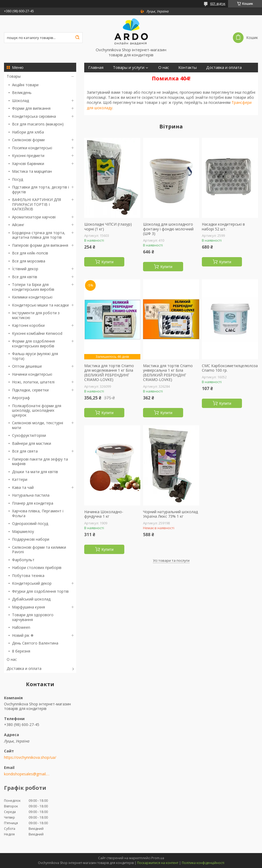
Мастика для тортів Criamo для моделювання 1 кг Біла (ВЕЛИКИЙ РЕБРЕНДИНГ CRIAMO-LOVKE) (109, 373)
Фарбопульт (23, 560)
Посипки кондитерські (32, 148)
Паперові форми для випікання (40, 245)
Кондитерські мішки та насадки (40, 305)
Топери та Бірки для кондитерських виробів (33, 287)
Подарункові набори (31, 539)
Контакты (188, 67)
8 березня (21, 651)
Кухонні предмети (28, 156)
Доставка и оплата (24, 668)
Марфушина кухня (28, 607)
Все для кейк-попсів (30, 253)
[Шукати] (77, 38)
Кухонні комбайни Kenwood (37, 333)
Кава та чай (23, 487)
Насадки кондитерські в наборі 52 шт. (223, 227)
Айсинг (18, 225)
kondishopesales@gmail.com (27, 774)
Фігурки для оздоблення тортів (40, 591)
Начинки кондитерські (32, 374)
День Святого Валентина (35, 643)
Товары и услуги (129, 67)
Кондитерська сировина (34, 116)
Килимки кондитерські (32, 297)
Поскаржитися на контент (158, 863)
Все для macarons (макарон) (38, 124)
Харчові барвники (28, 164)
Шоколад (20, 101)
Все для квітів (25, 277)
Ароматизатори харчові (34, 217)
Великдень (22, 93)
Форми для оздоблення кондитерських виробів (33, 343)
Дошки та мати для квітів (35, 472)
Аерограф (21, 398)
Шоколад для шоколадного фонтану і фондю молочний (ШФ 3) (168, 229)
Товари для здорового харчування (33, 617)
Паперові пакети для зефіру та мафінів (40, 462)
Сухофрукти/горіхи (29, 435)
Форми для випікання (31, 108)
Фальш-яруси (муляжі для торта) (35, 356)
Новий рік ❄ (23, 635)
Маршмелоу (23, 531)
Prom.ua (158, 858)
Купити (108, 262)
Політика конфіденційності (203, 863)
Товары (14, 76)
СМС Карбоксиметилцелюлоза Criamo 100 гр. (230, 368)
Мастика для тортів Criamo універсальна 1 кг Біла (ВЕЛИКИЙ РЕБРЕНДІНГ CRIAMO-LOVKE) (168, 373)
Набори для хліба (28, 132)
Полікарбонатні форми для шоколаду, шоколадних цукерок (37, 410)
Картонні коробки (28, 325)
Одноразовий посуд (30, 523)
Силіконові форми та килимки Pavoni (39, 550)
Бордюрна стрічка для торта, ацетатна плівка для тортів (39, 235)
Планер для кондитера (33, 503)
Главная (96, 67)
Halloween (21, 627)
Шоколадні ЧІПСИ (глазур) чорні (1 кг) (108, 227)
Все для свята (25, 451)
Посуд (18, 179)
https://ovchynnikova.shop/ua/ (30, 757)
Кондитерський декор (32, 583)
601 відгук (218, 4)
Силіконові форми (28, 140)
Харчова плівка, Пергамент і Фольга (38, 513)
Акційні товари (25, 85)
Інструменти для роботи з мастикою (36, 315)
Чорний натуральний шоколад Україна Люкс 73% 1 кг (170, 514)
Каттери (20, 479)
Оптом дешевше (27, 366)
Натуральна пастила (31, 495)
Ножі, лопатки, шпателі (33, 382)
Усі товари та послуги (171, 560)
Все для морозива (29, 261)
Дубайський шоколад (31, 599)
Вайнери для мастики (32, 443)
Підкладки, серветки (30, 390)
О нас (12, 659)
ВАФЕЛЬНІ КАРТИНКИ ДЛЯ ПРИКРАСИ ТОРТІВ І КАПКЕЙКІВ (36, 204)
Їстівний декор (25, 269)
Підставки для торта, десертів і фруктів (41, 189)
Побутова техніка (28, 576)
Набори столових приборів (37, 567)
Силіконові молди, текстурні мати (38, 425)
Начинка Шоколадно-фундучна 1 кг (104, 514)
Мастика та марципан (32, 171)
